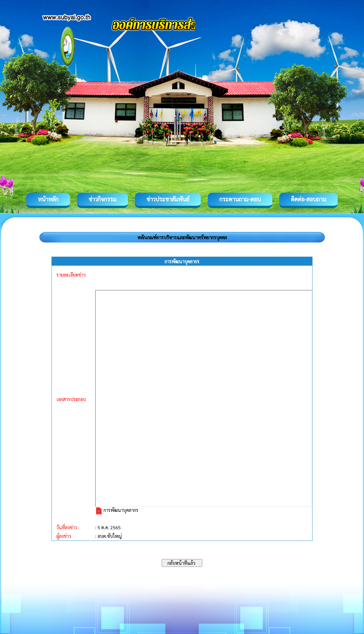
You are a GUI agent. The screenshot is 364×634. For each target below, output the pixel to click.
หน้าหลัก (48, 199)
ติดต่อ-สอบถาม (308, 199)
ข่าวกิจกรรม (102, 199)
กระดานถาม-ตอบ (240, 199)
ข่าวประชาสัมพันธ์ (168, 199)
